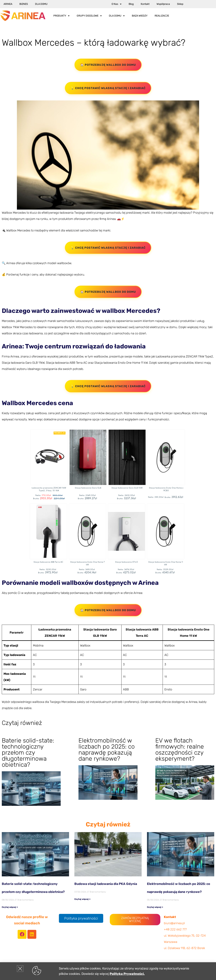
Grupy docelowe (89, 16)
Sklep (180, 4)
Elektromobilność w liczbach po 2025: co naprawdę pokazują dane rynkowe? (107, 750)
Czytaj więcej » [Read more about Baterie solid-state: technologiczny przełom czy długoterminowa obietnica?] (10, 907)
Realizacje (162, 16)
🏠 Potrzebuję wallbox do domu (108, 65)
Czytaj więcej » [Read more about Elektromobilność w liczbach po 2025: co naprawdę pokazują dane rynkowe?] (155, 907)
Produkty (61, 16)
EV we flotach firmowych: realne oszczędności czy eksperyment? (180, 750)
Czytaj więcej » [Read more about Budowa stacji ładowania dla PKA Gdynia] (82, 899)
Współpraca (163, 4)
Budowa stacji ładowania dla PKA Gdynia (106, 884)
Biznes (24, 4)
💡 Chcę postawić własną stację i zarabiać (108, 88)
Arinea (8, 4)
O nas (117, 4)
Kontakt (145, 4)
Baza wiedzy (140, 16)
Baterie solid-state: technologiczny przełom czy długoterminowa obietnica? (28, 753)
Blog (131, 4)
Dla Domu (41, 4)
